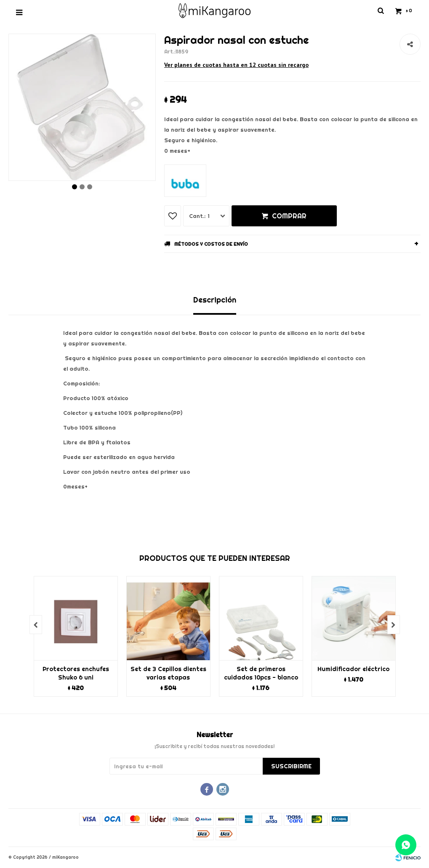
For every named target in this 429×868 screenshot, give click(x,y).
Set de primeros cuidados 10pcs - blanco (261, 673)
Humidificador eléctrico (353, 669)
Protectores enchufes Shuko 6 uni (76, 673)
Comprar (289, 216)
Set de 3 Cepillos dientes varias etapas (168, 673)
